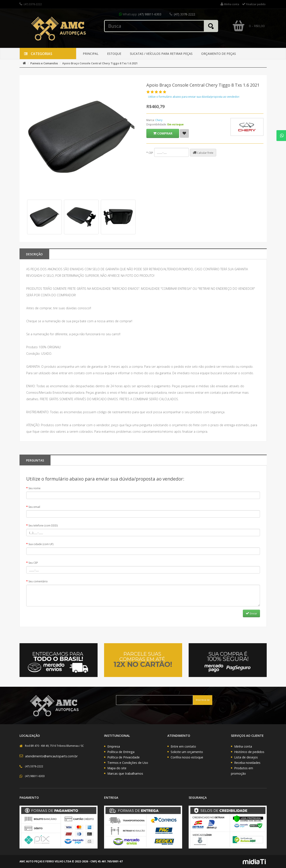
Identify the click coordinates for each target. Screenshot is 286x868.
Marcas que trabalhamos (125, 773)
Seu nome (34, 488)
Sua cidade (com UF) (41, 544)
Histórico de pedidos (249, 752)
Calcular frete (203, 153)
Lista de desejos (246, 757)
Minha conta (243, 746)
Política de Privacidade (123, 757)
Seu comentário (38, 581)
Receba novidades (247, 763)
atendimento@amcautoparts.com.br (51, 756)
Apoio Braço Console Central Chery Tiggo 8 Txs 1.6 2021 (100, 63)
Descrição (34, 254)
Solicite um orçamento (187, 752)
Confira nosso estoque (187, 757)
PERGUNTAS (35, 460)
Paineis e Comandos (44, 63)
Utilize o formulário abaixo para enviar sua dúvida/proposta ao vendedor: (194, 97)
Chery (159, 120)
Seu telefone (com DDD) (43, 525)
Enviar (251, 613)
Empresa (114, 746)
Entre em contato (183, 746)
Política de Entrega (121, 752)
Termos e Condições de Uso (128, 763)
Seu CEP (33, 563)
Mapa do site (117, 768)
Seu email (34, 507)
